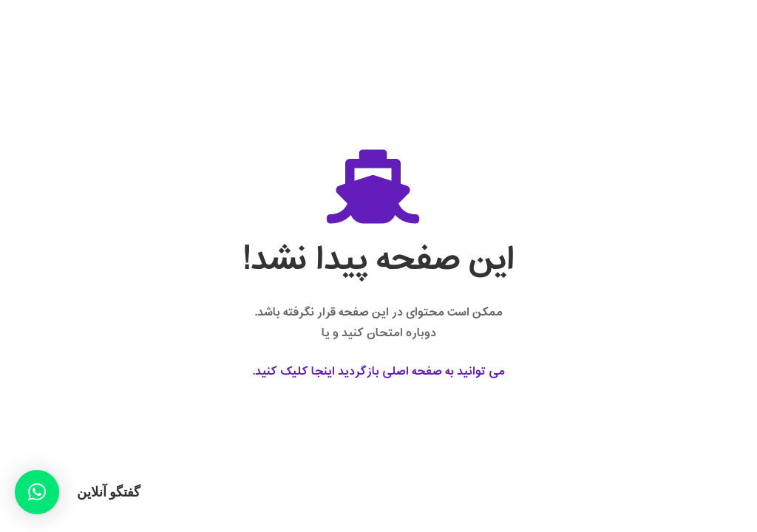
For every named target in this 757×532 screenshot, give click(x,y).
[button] (37, 492)
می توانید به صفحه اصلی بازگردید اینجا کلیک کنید (380, 372)
